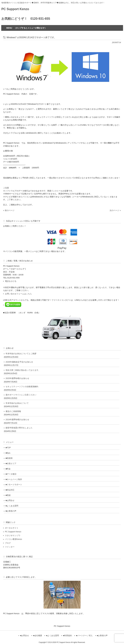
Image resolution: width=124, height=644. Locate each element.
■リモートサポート (14, 485)
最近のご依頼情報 (13, 411)
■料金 (8, 469)
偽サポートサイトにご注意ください (21, 395)
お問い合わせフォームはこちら (18, 294)
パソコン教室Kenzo (13, 539)
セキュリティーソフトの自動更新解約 (22, 387)
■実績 (8, 495)
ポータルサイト (12, 528)
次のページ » (115, 210)
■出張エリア (11, 463)
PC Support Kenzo (15, 9)
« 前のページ (9, 210)
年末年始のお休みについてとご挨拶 (21, 354)
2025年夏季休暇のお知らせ (17, 378)
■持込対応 (10, 490)
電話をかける (11, 281)
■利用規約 (67, 636)
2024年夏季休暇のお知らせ (17, 420)
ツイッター (10, 547)
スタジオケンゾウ (13, 535)
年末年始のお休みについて (17, 403)
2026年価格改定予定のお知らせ (19, 362)
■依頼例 (9, 458)
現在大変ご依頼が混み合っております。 (23, 370)
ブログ (8, 543)
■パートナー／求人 (84, 636)
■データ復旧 (11, 474)
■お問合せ (10, 500)
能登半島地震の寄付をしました (19, 428)
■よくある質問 (12, 506)
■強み (8, 453)
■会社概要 (38, 636)
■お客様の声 (11, 511)
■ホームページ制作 (14, 479)
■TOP (8, 448)
